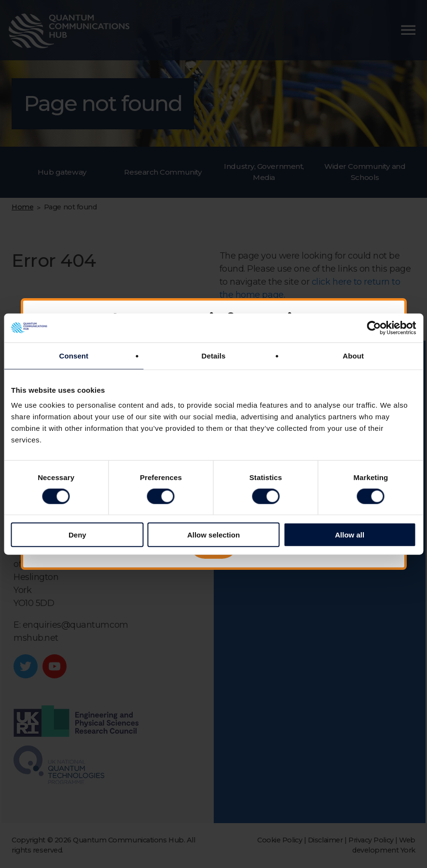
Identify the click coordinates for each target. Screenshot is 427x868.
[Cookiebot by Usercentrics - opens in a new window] (374, 328)
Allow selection (213, 535)
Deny (77, 535)
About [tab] (353, 355)
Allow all (350, 535)
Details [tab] (214, 355)
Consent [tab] (74, 355)
